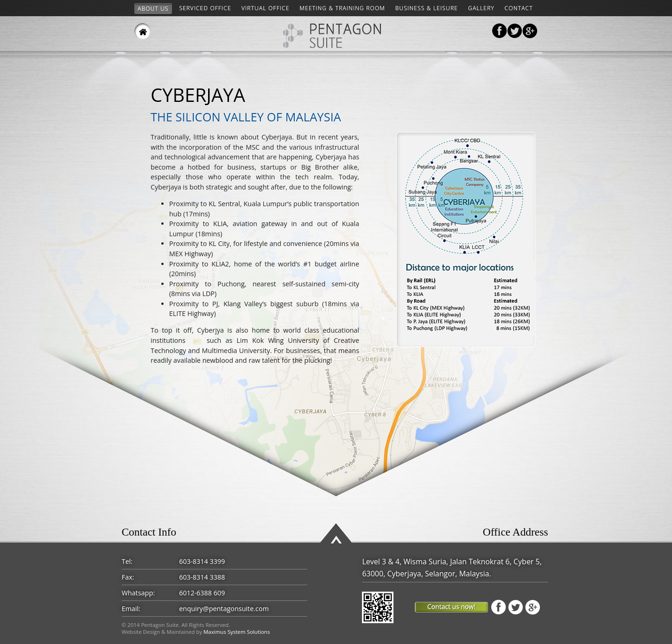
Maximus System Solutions (237, 632)
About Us (153, 9)
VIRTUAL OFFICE (266, 8)
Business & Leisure (427, 8)
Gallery (481, 8)
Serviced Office (205, 8)
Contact (519, 8)
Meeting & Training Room (342, 8)
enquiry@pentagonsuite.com (224, 609)
